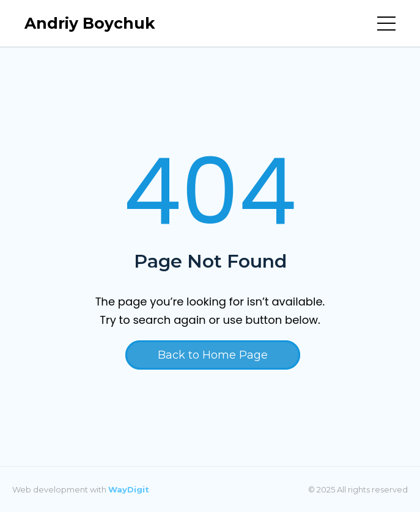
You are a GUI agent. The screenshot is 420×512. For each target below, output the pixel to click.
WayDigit (129, 489)
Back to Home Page (213, 355)
